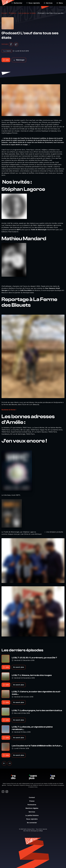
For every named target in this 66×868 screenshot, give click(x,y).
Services (48, 3)
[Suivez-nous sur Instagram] (7, 792)
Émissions (13, 13)
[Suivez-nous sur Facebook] (3, 792)
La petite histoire (33, 815)
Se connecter (33, 823)
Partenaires (33, 805)
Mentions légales (33, 808)
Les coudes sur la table (27, 13)
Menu (60, 3)
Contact (33, 797)
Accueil (4, 13)
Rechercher (17, 3)
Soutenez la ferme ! (9, 410)
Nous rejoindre (33, 3)
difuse (41, 831)
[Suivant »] (10, 763)
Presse (33, 801)
